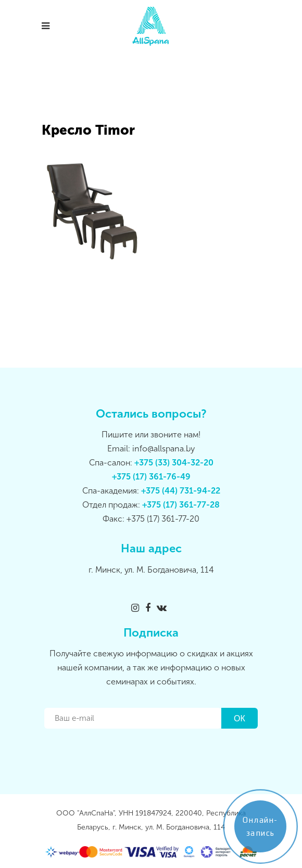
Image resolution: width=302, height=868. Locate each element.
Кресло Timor (88, 130)
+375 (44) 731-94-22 (181, 491)
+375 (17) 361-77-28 (181, 505)
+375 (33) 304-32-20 (174, 463)
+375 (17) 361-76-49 (151, 477)
